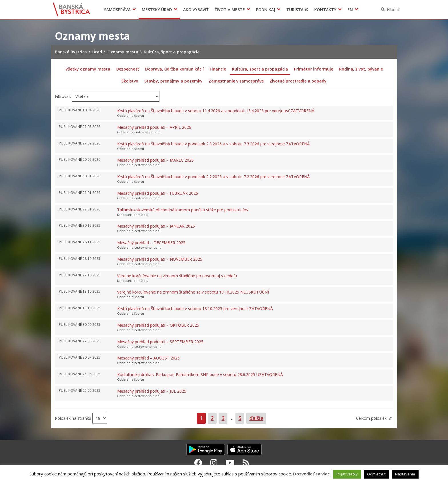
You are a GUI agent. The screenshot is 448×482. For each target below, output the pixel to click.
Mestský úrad (157, 10)
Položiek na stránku (74, 418)
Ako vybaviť (196, 10)
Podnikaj (266, 10)
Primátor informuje (314, 69)
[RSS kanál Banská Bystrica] (246, 463)
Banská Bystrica (72, 9)
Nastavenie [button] (405, 474)
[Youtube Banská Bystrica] (230, 463)
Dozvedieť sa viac (311, 474)
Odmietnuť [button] (376, 474)
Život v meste (230, 10)
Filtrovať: (63, 96)
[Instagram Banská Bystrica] (214, 463)
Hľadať (393, 10)
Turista (295, 10)
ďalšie (256, 418)
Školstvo (130, 81)
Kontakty (325, 10)
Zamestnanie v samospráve (236, 81)
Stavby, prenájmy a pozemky (173, 81)
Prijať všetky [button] (347, 474)
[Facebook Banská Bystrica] (198, 463)
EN (350, 10)
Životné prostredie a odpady (298, 81)
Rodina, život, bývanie (361, 69)
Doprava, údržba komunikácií (174, 69)
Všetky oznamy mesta (88, 69)
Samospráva (117, 10)
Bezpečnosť (128, 69)
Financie (218, 69)
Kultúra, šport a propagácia (260, 69)
